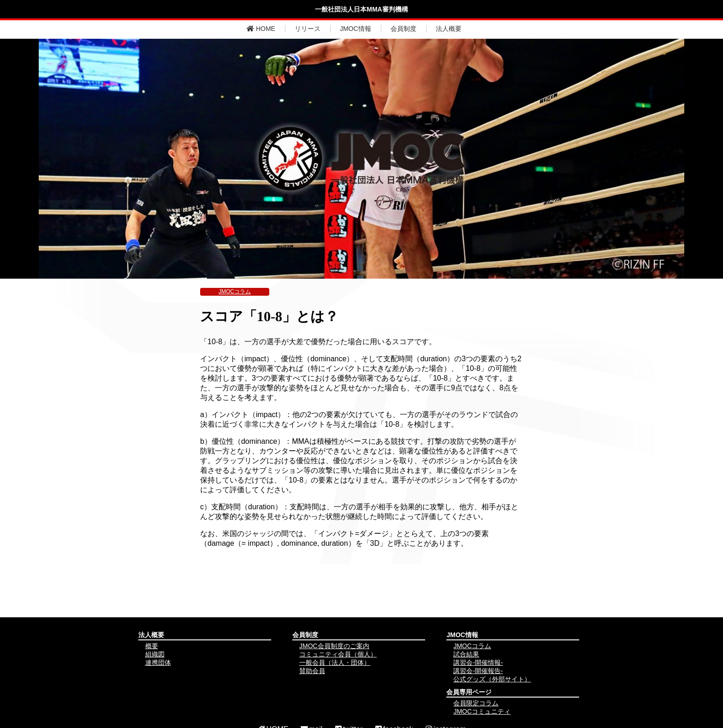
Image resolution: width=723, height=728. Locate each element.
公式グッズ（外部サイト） (492, 679)
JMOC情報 (356, 29)
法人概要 (449, 29)
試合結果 (466, 654)
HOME (261, 29)
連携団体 (158, 662)
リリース (308, 29)
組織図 (155, 654)
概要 (152, 646)
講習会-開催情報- (478, 662)
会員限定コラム (476, 703)
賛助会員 (312, 671)
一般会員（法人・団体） (335, 662)
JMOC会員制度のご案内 (334, 646)
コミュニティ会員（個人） (338, 654)
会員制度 (403, 29)
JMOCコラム (235, 292)
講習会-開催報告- (478, 671)
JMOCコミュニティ (482, 711)
